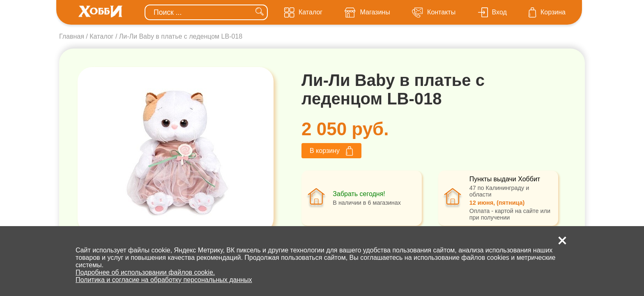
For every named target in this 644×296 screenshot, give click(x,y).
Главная (72, 36)
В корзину (331, 151)
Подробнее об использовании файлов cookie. (145, 272)
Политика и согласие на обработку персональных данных (164, 280)
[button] (562, 240)
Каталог (101, 36)
